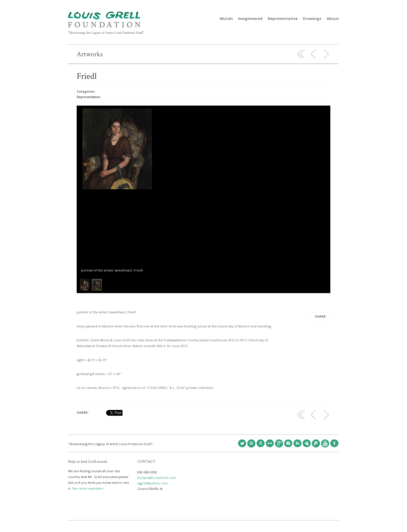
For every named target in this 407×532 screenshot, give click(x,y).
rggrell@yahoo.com (152, 483)
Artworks (90, 54)
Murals (226, 18)
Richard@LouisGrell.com (157, 478)
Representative (283, 18)
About (333, 18)
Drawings (312, 18)
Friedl (87, 76)
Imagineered (250, 18)
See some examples (88, 488)
